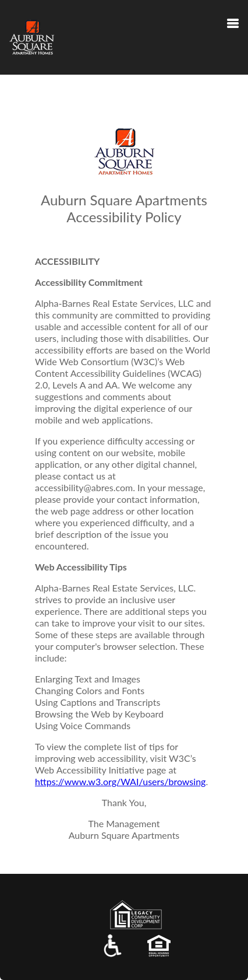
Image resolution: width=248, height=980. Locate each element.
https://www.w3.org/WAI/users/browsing (120, 781)
